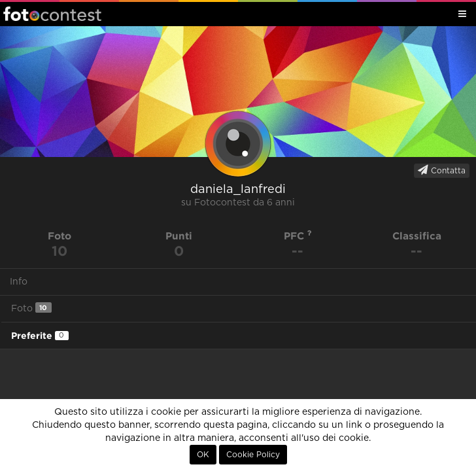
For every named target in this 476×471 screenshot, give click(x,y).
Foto (31, 308)
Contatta (442, 170)
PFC (298, 236)
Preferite (40, 336)
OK (203, 455)
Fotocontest (52, 14)
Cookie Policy (253, 455)
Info (19, 282)
